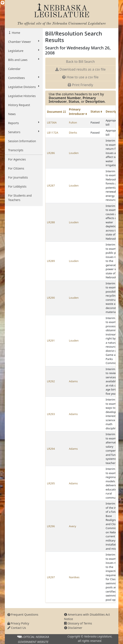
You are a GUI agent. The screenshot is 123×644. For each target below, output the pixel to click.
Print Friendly (80, 85)
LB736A (52, 122)
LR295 (51, 483)
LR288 (51, 222)
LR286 (51, 153)
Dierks (73, 133)
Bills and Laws (24, 60)
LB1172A (53, 133)
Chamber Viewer (24, 42)
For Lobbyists (17, 186)
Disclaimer (73, 628)
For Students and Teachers (20, 198)
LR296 (51, 526)
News (12, 114)
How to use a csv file (80, 77)
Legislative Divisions (24, 87)
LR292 (51, 381)
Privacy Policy (18, 623)
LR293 (51, 414)
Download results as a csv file (80, 69)
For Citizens (16, 168)
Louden (74, 153)
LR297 (51, 577)
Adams (73, 381)
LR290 (51, 298)
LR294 (51, 449)
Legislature (24, 51)
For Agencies (17, 159)
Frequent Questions (23, 614)
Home (16, 33)
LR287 (51, 185)
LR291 (51, 340)
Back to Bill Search (80, 62)
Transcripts (16, 150)
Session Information (22, 141)
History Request (19, 105)
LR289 (51, 261)
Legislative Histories (22, 96)
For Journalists (18, 177)
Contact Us (17, 628)
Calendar (14, 69)
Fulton (73, 122)
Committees (24, 78)
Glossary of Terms (78, 623)
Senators (24, 132)
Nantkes (74, 577)
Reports (24, 123)
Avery (73, 526)
